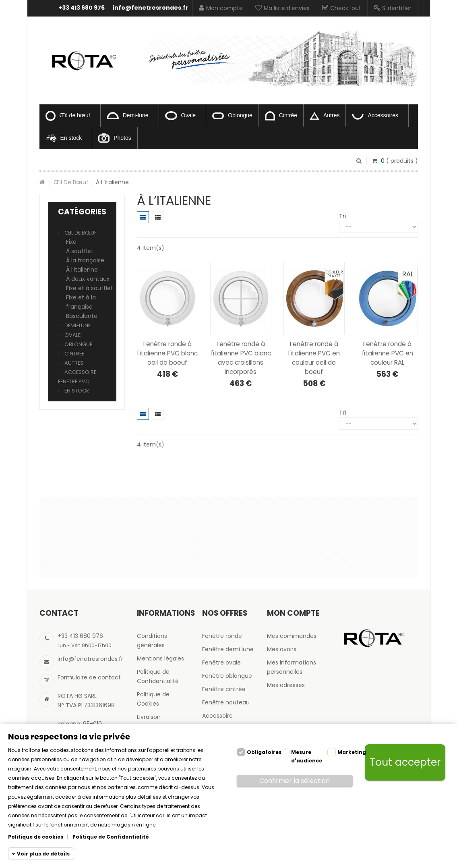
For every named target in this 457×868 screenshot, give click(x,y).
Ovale (181, 116)
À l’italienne (82, 270)
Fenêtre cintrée (224, 689)
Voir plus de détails (43, 854)
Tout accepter (405, 762)
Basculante (82, 316)
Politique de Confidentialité (111, 837)
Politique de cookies (36, 837)
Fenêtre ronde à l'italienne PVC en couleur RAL (387, 353)
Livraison (149, 717)
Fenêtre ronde (222, 636)
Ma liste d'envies (282, 8)
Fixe (71, 242)
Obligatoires (264, 752)
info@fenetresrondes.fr (151, 8)
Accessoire (217, 716)
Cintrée (281, 116)
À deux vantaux (88, 279)
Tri (342, 216)
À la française (85, 260)
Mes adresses (286, 685)
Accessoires (375, 116)
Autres (325, 116)
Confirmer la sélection (295, 781)
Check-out (342, 8)
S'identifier (393, 8)
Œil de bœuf (68, 116)
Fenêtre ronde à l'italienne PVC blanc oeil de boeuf (167, 353)
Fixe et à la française (81, 302)
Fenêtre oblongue (227, 676)
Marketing (352, 752)
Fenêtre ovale (221, 662)
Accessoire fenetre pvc (77, 377)
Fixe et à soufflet (90, 288)
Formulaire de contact (89, 677)
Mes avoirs (282, 649)
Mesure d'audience (307, 756)
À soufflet (80, 251)
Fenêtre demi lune (228, 649)
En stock (64, 138)
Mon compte (221, 8)
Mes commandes (292, 636)
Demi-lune (128, 116)
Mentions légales (160, 658)
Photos (115, 138)
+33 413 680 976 (82, 8)
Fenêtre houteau (226, 702)
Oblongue (232, 116)
